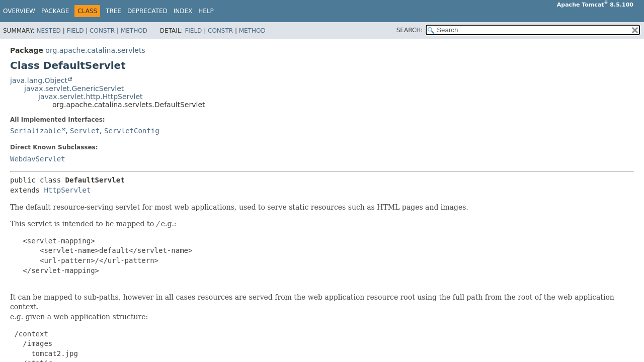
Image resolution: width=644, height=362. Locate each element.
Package (55, 11)
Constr (102, 31)
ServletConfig (132, 131)
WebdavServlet (38, 159)
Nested (48, 31)
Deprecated (147, 11)
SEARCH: (410, 30)
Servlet (85, 131)
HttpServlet (67, 190)
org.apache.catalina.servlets (95, 50)
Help (206, 11)
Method (134, 31)
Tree (113, 11)
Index (183, 11)
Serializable (35, 131)
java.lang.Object (39, 80)
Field (75, 31)
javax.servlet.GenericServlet (74, 88)
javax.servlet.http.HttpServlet (91, 97)
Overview (19, 11)
